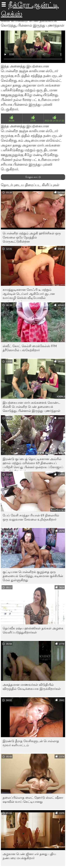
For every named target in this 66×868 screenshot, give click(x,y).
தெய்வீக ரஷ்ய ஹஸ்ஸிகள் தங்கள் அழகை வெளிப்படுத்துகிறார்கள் (33, 630)
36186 (12, 121)
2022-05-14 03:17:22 (54, 121)
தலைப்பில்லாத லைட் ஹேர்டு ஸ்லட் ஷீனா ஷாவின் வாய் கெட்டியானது (33, 800)
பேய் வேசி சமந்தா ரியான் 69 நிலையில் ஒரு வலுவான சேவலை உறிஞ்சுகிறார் (31, 517)
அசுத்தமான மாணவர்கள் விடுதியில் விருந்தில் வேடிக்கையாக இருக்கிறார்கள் (32, 687)
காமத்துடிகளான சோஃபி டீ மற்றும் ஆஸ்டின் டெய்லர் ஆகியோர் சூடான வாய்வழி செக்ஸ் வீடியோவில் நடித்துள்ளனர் (29, 295)
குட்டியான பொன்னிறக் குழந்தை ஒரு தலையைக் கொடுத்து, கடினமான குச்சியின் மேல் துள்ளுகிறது (33, 576)
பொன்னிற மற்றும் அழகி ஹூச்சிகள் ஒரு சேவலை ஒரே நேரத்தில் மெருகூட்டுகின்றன (32, 237)
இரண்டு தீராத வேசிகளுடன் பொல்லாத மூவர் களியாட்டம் (31, 743)
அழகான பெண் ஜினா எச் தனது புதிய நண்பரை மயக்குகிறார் (29, 856)
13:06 (33, 121)
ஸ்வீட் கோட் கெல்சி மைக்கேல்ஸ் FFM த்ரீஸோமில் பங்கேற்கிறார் (30, 348)
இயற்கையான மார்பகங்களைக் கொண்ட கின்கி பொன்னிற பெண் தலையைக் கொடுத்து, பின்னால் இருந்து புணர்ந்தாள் (32, 407)
